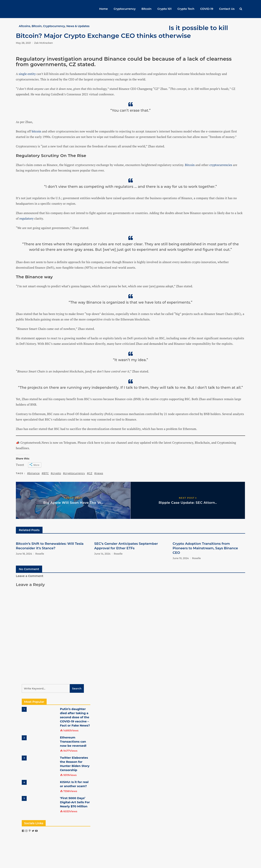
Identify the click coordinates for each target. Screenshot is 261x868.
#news (99, 473)
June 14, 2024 (102, 554)
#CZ (90, 473)
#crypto (56, 473)
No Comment (29, 569)
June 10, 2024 (181, 558)
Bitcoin (146, 9)
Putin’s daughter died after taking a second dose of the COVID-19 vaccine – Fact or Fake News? (75, 717)
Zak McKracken (44, 43)
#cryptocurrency (74, 473)
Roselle (40, 554)
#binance (34, 473)
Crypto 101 (164, 9)
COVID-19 (207, 9)
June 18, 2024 (24, 554)
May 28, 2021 (23, 43)
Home (103, 9)
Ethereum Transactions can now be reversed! (73, 742)
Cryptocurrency (125, 9)
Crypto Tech (186, 9)
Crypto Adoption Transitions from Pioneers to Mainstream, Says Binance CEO (205, 548)
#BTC (45, 473)
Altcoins (24, 26)
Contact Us (227, 9)
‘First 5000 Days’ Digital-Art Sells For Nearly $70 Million (75, 802)
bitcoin (37, 131)
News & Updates (78, 26)
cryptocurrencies (221, 165)
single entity (27, 74)
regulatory (26, 218)
